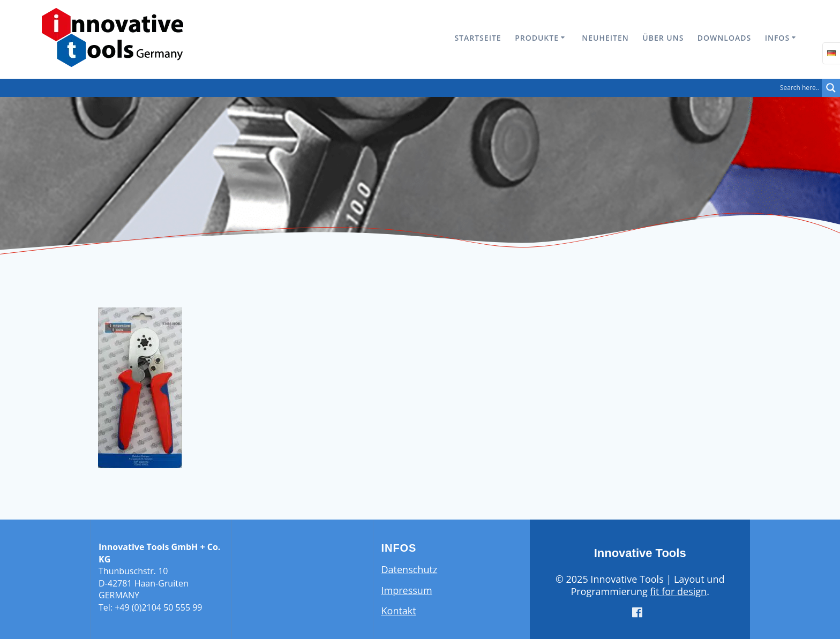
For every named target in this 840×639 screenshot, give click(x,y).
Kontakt (399, 611)
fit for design (678, 591)
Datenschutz (410, 569)
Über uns (663, 38)
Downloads (724, 38)
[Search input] (414, 88)
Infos (777, 38)
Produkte (537, 38)
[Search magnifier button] (831, 88)
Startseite (478, 38)
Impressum (407, 590)
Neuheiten (605, 38)
